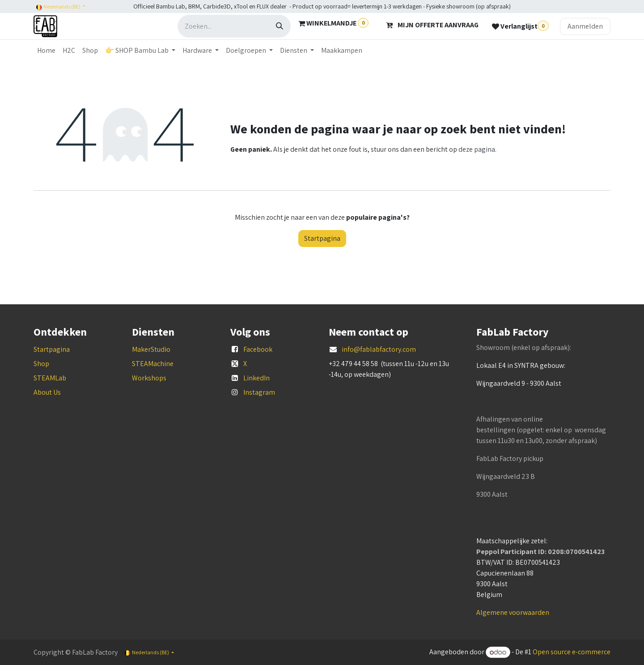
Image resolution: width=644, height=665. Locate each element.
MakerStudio (151, 349)
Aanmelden (585, 26)
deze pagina (477, 149)
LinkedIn (256, 378)
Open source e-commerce (572, 652)
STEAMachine (153, 364)
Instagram (259, 392)
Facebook (258, 349)
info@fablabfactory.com (379, 349)
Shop (41, 364)
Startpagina (322, 238)
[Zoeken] (280, 26)
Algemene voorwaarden (513, 612)
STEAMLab (50, 378)
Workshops (149, 378)
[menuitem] (46, 51)
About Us (47, 392)
